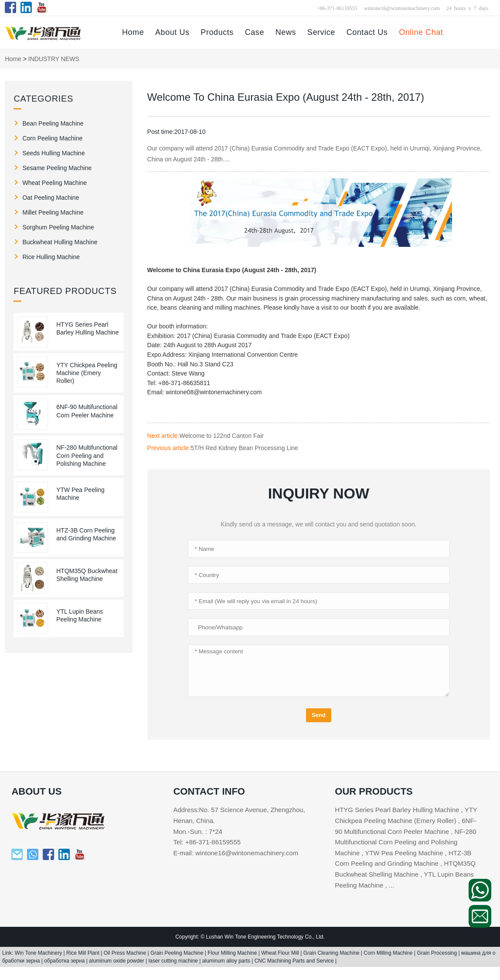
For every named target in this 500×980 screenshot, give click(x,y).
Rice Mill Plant (83, 953)
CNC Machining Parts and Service (295, 961)
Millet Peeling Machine (53, 212)
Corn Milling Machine (389, 953)
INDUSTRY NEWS (54, 59)
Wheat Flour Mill (281, 953)
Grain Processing (437, 953)
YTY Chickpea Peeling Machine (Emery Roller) (87, 373)
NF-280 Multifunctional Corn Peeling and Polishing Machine (87, 455)
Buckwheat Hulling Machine (60, 242)
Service (321, 32)
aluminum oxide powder (117, 961)
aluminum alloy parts (227, 961)
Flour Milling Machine (233, 953)
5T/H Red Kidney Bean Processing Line (244, 448)
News (286, 32)
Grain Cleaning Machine (332, 953)
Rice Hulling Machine (51, 257)
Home (133, 32)
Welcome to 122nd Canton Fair (221, 436)
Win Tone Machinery (39, 953)
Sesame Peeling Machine (57, 168)
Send (319, 715)
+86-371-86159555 (337, 8)
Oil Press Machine (126, 953)
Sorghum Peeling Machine (58, 227)
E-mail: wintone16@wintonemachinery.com (236, 853)
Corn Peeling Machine (52, 138)
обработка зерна (65, 961)
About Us (172, 32)
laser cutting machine (174, 961)
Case (255, 32)
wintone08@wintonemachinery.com (214, 392)
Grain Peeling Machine (178, 953)
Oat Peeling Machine (51, 198)
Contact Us (367, 32)
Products (217, 32)
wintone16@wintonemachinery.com (402, 8)
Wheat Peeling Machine (54, 183)
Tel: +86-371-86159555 (207, 842)
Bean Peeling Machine (53, 123)
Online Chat (421, 32)
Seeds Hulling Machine (53, 153)
